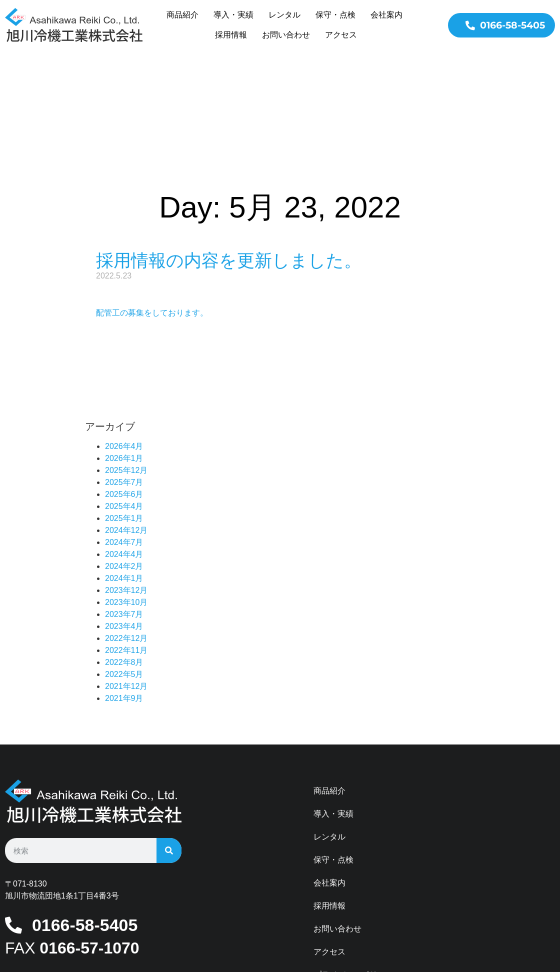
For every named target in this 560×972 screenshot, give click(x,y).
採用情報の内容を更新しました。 (229, 173)
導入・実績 (233, 15)
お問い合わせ (286, 35)
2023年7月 (124, 527)
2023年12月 (126, 503)
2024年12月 (126, 443)
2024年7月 (124, 455)
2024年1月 (124, 491)
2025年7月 (124, 395)
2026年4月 (124, 359)
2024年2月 (124, 479)
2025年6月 (124, 407)
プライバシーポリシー (353, 887)
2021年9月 (124, 611)
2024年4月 (124, 467)
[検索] (169, 763)
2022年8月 (124, 575)
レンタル (284, 15)
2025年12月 (126, 383)
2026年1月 (124, 371)
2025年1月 (124, 431)
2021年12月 (126, 599)
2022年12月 (126, 551)
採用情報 (231, 35)
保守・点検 (335, 15)
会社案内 (386, 15)
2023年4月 (124, 539)
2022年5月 (124, 587)
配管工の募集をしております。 (152, 225)
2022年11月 (126, 563)
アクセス (341, 35)
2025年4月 (124, 419)
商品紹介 (182, 15)
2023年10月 (126, 515)
